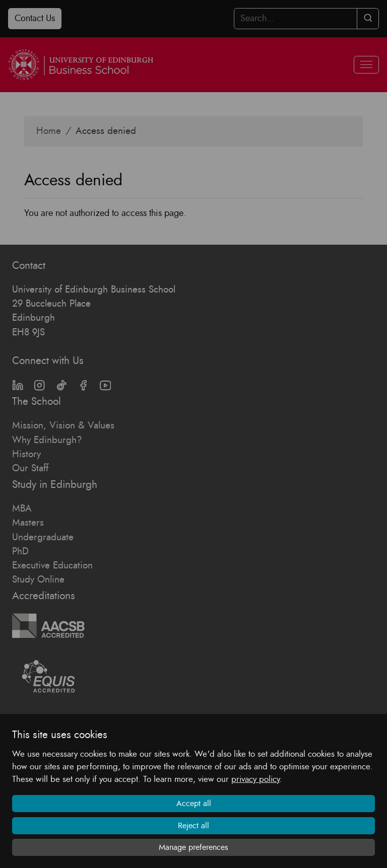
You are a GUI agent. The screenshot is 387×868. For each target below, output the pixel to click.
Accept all (194, 804)
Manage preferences (193, 847)
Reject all (193, 826)
